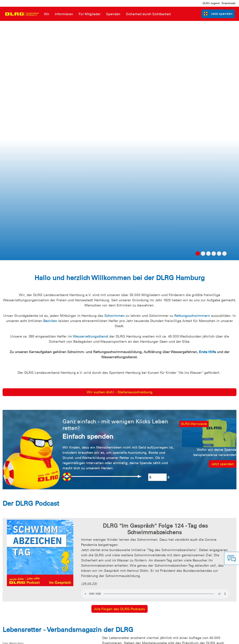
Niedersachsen (114, 414)
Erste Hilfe (207, 113)
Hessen (226, 409)
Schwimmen (114, 76)
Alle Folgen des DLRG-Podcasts (119, 370)
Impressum (11, 639)
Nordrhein (137, 414)
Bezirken (50, 81)
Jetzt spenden (223, 225)
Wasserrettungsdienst (91, 97)
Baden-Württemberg (201, 409)
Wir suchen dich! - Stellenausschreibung (120, 153)
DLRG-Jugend (211, 3)
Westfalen (155, 414)
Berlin (178, 409)
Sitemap (45, 639)
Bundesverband (225, 639)
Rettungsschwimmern (192, 76)
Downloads (228, 3)
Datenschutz (29, 639)
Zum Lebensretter (119, 439)
